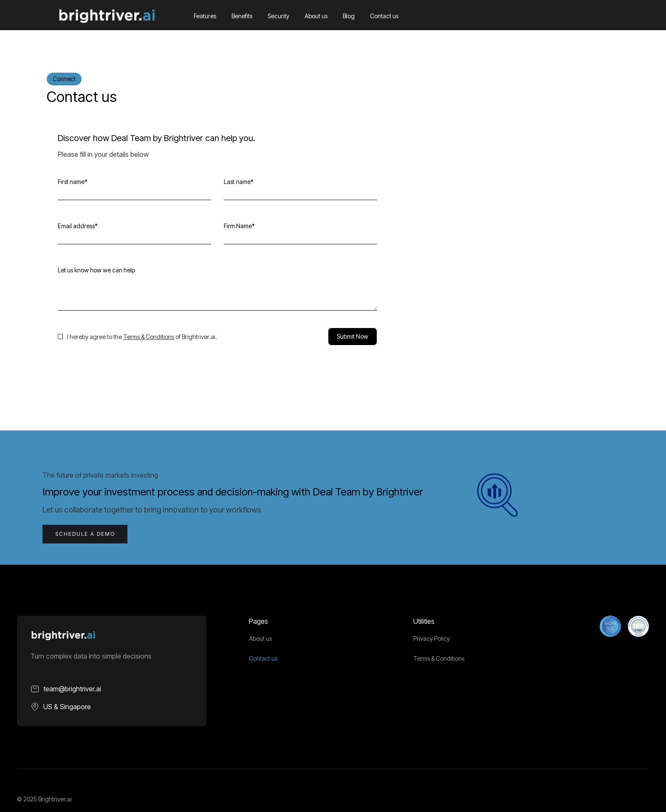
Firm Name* (239, 226)
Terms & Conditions (149, 337)
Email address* (78, 226)
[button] (601, 16)
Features (205, 16)
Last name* (239, 182)
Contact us (384, 16)
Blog (349, 16)
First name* (73, 182)
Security (278, 16)
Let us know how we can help (96, 270)
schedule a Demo (85, 534)
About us (316, 16)
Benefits (242, 16)
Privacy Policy (432, 638)
